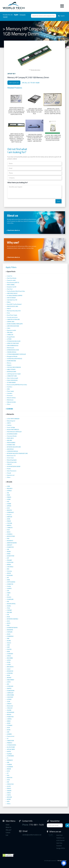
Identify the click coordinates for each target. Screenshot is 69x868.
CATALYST (9, 704)
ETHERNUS (10, 534)
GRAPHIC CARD (11, 322)
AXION (9, 519)
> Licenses (9, 409)
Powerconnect (11, 736)
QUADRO (9, 588)
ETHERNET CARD (11, 445)
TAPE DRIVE (10, 332)
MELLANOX (10, 488)
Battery (9, 302)
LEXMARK (9, 734)
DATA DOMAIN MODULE (13, 346)
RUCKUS (9, 597)
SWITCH (9, 423)
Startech (9, 643)
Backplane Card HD (12, 287)
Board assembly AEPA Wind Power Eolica (17, 385)
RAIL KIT (9, 309)
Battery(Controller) (11, 402)
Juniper (9, 669)
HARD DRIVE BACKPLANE (13, 326)
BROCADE (9, 797)
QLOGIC (9, 786)
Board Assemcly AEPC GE (13, 282)
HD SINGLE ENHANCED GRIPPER (15, 296)
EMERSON (10, 517)
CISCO (8, 780)
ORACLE (9, 656)
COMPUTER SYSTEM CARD (13, 319)
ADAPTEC (9, 688)
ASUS (8, 621)
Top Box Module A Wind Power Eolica (16, 291)
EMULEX (9, 788)
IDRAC (8, 651)
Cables (9, 328)
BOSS (8, 771)
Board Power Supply (12, 315)
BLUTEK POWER (11, 747)
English (16, 15)
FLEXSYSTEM (10, 562)
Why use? (8, 830)
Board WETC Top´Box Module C (14, 304)
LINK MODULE (10, 449)
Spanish (5, 17)
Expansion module (11, 330)
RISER (8, 495)
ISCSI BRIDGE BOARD (12, 434)
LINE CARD (9, 440)
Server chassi (10, 458)
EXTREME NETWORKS (12, 628)
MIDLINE (9, 769)
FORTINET (9, 610)
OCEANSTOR (10, 584)
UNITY (8, 647)
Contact (8, 833)
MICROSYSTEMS (11, 536)
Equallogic (9, 754)
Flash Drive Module (12, 278)
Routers (9, 469)
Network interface (11, 398)
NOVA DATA (10, 575)
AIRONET (9, 678)
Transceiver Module (12, 436)
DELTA (8, 675)
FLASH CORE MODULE (12, 380)
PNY (8, 602)
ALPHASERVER (11, 712)
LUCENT (9, 665)
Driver (8, 313)
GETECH (9, 660)
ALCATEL (9, 641)
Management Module (12, 356)
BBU (8, 569)
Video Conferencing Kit (12, 378)
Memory (9, 363)
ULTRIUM (9, 339)
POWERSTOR (10, 547)
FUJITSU (9, 795)
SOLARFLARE (10, 599)
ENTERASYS (10, 760)
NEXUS (9, 532)
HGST (8, 530)
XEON (8, 728)
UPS (8, 591)
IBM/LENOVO (10, 667)
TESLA (8, 608)
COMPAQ (9, 719)
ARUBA (9, 552)
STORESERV (10, 654)
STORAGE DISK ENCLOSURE (14, 341)
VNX (8, 549)
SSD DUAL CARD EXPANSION (14, 367)
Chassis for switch (11, 280)
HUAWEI (9, 504)
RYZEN (9, 662)
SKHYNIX (9, 710)
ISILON (9, 634)
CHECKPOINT (10, 697)
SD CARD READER (11, 382)
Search (61, 16)
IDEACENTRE (10, 630)
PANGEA (9, 497)
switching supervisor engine (14, 374)
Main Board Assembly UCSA (14, 311)
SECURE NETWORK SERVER (14, 466)
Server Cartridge (11, 427)
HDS (8, 502)
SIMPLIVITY (10, 545)
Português (23, 15)
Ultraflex (9, 606)
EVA (8, 615)
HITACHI (9, 793)
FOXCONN (9, 523)
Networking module (12, 462)
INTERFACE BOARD (12, 372)
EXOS (8, 508)
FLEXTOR (9, 649)
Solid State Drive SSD (12, 300)
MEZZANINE (10, 658)
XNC (8, 493)
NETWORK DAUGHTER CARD (14, 447)
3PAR (8, 645)
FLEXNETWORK (11, 691)
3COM (8, 701)
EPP (8, 558)
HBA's (8, 389)
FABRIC (9, 593)
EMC (8, 782)
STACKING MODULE (12, 352)
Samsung (9, 571)
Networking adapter (12, 460)
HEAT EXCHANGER (11, 298)
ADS (8, 684)
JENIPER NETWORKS (12, 543)
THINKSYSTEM (10, 741)
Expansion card (11, 475)
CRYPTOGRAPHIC (11, 582)
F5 (8, 758)
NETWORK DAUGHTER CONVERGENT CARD (17, 453)
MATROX (9, 525)
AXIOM (9, 723)
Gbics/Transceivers (12, 471)
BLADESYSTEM (11, 556)
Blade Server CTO (11, 456)
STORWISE (10, 725)
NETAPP (9, 799)
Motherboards (11, 348)
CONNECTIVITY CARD (12, 376)
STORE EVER (10, 686)
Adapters (9, 365)
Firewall (9, 473)
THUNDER (9, 765)
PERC (8, 625)
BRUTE (9, 623)
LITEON (9, 682)
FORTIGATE (10, 632)
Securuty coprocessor (12, 317)
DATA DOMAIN (10, 695)
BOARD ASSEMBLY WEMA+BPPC (15, 324)
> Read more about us (13, 230)
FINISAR (9, 521)
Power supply (10, 391)
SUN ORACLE (10, 567)
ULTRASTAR (10, 673)
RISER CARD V (10, 438)
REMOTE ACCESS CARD (12, 306)
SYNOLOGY (10, 708)
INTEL (8, 801)
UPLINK (9, 499)
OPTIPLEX (9, 491)
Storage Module (11, 337)
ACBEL (9, 580)
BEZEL (9, 617)
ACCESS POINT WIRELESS (13, 430)
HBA (8, 762)
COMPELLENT (10, 693)
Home (7, 825)
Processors (10, 396)
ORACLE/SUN (10, 784)
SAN (8, 595)
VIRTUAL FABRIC (11, 749)
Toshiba (9, 586)
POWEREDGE (10, 636)
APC (8, 578)
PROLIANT (9, 560)
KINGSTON (10, 778)
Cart (7, 835)
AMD (8, 638)
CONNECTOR (10, 335)
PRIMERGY (10, 743)
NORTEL (9, 751)
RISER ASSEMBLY (11, 443)
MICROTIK (9, 510)
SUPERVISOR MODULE (12, 451)
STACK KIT (9, 464)
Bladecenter (10, 706)
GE (8, 738)
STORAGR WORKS (12, 745)
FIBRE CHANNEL (11, 285)
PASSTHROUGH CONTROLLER (14, 432)
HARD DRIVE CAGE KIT (12, 293)
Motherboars (10, 400)
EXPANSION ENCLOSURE (13, 350)
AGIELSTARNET (11, 680)
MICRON (9, 715)
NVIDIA (9, 554)
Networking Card (11, 421)
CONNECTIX (10, 528)
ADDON (9, 573)
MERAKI (9, 565)
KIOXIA (9, 730)
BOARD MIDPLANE (11, 361)
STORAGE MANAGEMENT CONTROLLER (16, 354)
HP (8, 773)
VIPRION (9, 506)
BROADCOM (10, 671)
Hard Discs (10, 387)
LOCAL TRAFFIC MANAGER (13, 419)
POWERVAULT (10, 512)
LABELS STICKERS (11, 369)
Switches (9, 425)
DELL (8, 775)
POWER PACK (10, 717)
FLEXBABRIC (10, 767)
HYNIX (8, 486)
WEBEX (9, 721)
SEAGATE (9, 791)
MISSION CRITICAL (11, 604)
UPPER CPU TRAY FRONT (13, 343)
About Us (8, 827)
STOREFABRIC (10, 756)
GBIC (8, 732)
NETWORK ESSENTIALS (13, 619)
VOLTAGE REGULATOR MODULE (14, 359)
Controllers (10, 393)
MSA (8, 538)
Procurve (9, 515)
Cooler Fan (10, 276)
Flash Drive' (10, 289)
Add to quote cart (14, 83)
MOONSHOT (10, 541)
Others (9, 404)
